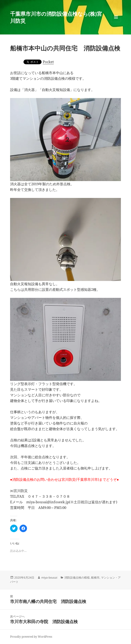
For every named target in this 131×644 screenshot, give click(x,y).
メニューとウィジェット (116, 22)
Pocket (48, 62)
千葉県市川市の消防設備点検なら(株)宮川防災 (56, 17)
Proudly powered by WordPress (31, 637)
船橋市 (95, 578)
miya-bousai (49, 578)
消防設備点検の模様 (77, 578)
